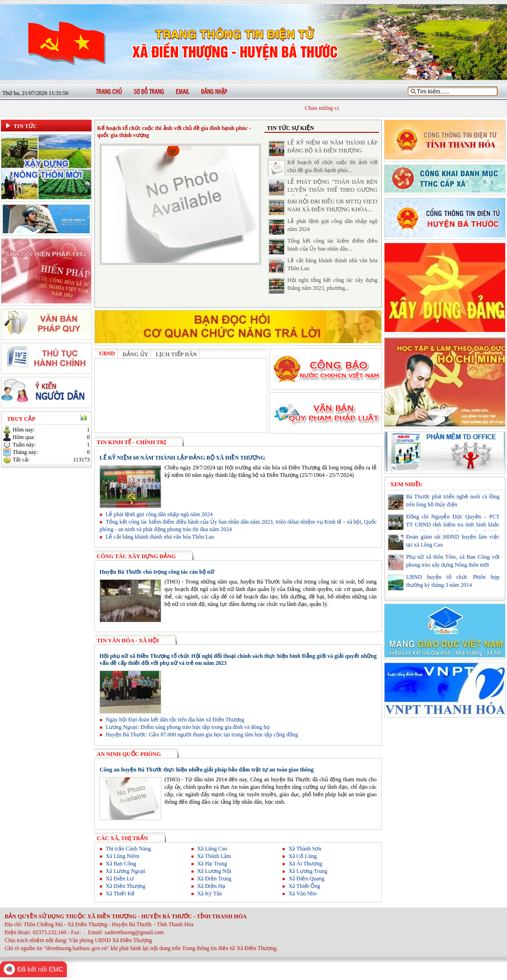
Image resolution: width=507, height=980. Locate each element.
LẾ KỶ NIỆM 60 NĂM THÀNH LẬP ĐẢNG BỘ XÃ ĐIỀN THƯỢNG (323, 148)
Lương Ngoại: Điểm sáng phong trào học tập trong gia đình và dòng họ (185, 727)
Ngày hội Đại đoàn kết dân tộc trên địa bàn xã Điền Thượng (172, 720)
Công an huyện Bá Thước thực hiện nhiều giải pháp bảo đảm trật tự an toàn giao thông (207, 770)
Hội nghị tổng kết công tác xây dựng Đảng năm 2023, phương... (323, 286)
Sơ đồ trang (149, 92)
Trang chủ (109, 92)
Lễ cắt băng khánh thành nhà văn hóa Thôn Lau (157, 537)
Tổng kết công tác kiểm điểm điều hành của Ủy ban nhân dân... (323, 246)
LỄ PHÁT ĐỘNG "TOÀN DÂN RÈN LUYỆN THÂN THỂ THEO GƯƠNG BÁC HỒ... (332, 190)
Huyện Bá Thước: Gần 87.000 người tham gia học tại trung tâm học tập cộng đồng (199, 735)
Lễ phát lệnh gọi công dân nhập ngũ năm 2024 (156, 514)
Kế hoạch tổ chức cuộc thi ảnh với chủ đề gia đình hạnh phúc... (323, 168)
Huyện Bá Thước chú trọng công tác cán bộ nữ (157, 572)
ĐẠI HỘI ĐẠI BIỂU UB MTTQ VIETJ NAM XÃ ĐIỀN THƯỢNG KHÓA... (323, 207)
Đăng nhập (214, 92)
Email (182, 92)
